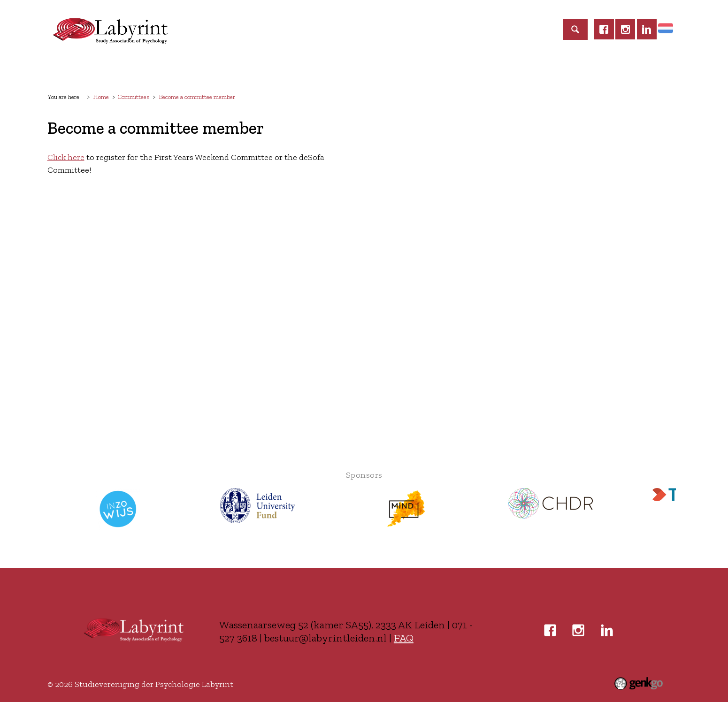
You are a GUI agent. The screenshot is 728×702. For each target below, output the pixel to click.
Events (219, 69)
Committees (273, 69)
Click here (66, 157)
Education (334, 69)
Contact (481, 69)
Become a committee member (197, 97)
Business (431, 69)
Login (525, 69)
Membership (163, 69)
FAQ (404, 638)
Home (65, 69)
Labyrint (104, 69)
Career (384, 69)
